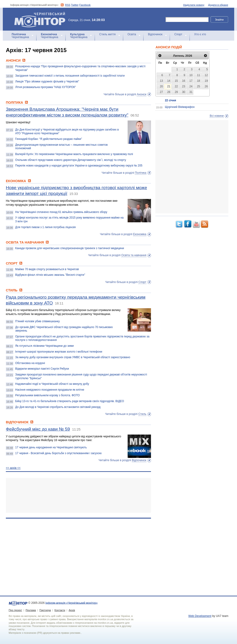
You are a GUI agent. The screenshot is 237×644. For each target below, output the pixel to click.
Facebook (85, 5)
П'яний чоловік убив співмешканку (37, 321)
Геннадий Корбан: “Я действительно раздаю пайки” (49, 139)
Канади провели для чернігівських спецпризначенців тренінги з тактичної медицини (70, 248)
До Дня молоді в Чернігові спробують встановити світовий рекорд (58, 407)
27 (161, 92)
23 (184, 86)
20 (161, 86)
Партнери (45, 610)
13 (161, 81)
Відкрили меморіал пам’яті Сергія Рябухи (42, 369)
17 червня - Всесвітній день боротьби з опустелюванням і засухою (58, 453)
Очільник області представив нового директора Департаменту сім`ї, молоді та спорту (71, 160)
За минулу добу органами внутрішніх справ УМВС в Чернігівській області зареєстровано (73, 357)
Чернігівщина (20, 36)
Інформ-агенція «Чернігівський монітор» (41, 19)
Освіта (132, 34)
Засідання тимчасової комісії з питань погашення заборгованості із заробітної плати (70, 76)
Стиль (142, 414)
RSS (68, 5)
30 (184, 92)
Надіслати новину (194, 5)
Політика (141, 173)
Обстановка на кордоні (30, 363)
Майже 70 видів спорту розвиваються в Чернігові (47, 269)
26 (206, 86)
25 (199, 86)
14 (169, 81)
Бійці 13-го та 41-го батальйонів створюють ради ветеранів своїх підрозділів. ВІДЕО (70, 401)
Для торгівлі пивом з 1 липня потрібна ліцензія (45, 227)
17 (191, 81)
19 (206, 81)
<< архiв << (13, 468)
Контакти (60, 610)
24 (191, 86)
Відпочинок (155, 34)
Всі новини (217, 116)
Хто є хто (200, 34)
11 (199, 75)
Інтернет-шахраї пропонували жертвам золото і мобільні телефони (59, 352)
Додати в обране (218, 5)
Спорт (178, 34)
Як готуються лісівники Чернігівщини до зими (45, 346)
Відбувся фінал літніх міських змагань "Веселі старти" (50, 275)
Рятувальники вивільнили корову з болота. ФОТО (47, 395)
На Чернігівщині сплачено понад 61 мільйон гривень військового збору (61, 212)
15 (176, 81)
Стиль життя (108, 34)
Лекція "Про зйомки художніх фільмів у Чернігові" (47, 81)
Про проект (15, 610)
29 (176, 92)
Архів (72, 610)
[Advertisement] (78, 495)
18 (199, 81)
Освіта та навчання (134, 255)
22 (176, 86)
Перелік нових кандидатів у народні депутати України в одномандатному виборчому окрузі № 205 (79, 166)
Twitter (75, 5)
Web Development (200, 616)
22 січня (170, 100)
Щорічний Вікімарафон (180, 107)
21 (169, 86)
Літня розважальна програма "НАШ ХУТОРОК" (46, 87)
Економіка (140, 234)
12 (206, 75)
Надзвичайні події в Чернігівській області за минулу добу (52, 384)
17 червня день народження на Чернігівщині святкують (51, 447)
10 (191, 75)
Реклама (31, 610)
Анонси (142, 94)
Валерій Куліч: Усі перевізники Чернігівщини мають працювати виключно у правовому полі (74, 154)
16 (184, 81)
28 (169, 92)
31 (191, 92)
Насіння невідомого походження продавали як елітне (50, 390)
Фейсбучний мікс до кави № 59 (38, 429)
